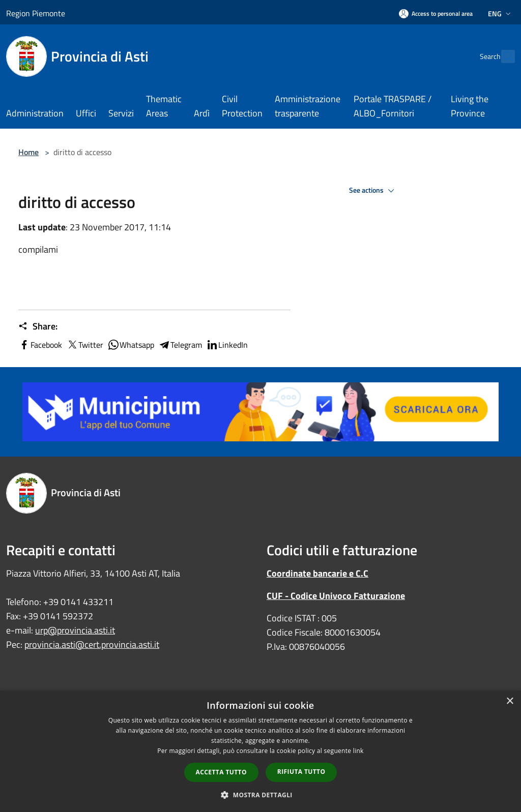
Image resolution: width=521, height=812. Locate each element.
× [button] (510, 701)
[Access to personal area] (436, 13)
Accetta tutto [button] (221, 772)
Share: (38, 326)
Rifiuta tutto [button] (301, 772)
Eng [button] (500, 13)
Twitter (85, 345)
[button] (260, 795)
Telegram (180, 345)
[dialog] (260, 751)
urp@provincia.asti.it (75, 630)
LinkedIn (227, 345)
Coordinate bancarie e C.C (317, 573)
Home (28, 152)
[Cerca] (503, 56)
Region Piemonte (36, 13)
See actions (373, 191)
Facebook (40, 345)
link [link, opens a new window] (358, 751)
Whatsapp (131, 345)
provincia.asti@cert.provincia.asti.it (92, 644)
